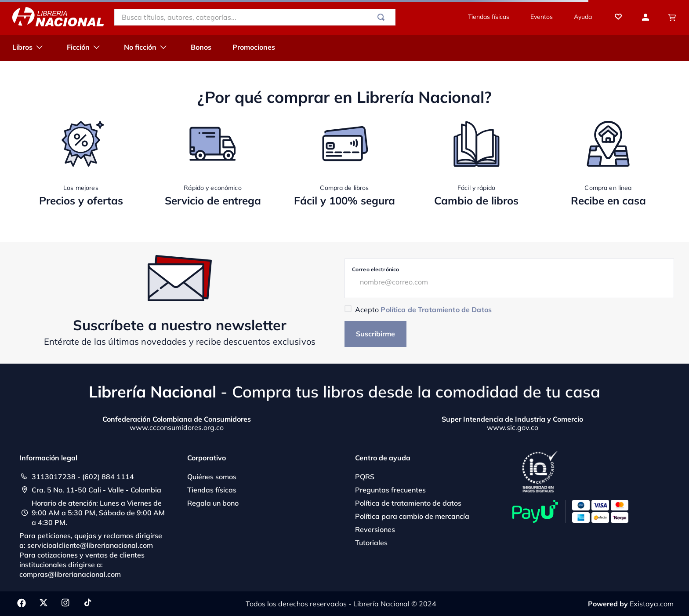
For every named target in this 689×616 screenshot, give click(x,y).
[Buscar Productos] (383, 17)
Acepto (423, 310)
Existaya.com (652, 604)
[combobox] (255, 17)
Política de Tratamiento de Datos (436, 310)
